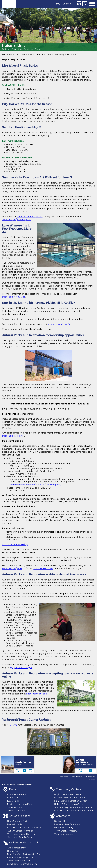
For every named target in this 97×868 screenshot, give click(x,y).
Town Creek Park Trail (19, 861)
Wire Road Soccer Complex (21, 834)
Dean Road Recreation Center (70, 798)
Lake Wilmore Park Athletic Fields (25, 828)
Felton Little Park (16, 824)
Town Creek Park (16, 811)
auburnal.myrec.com (37, 694)
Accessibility (64, 777)
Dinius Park (13, 798)
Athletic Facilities (20, 816)
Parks (13, 789)
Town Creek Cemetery (66, 831)
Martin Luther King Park (20, 804)
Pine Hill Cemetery (64, 828)
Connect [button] (67, 4)
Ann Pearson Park (17, 794)
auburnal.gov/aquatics (14, 297)
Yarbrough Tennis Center (20, 837)
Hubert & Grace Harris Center (69, 804)
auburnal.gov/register (13, 436)
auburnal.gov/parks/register (16, 220)
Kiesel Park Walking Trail (20, 857)
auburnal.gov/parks (12, 568)
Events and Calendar (33, 49)
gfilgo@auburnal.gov (21, 667)
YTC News (12, 725)
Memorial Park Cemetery (67, 824)
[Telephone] (18, 771)
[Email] (24, 771)
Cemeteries (63, 816)
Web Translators (89, 777)
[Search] (85, 4)
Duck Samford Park (17, 821)
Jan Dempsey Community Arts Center (74, 807)
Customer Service (76, 777)
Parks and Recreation (12, 49)
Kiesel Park (13, 801)
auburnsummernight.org (30, 217)
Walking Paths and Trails (24, 843)
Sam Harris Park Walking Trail (23, 864)
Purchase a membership (15, 544)
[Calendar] (79, 4)
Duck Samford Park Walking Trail (24, 854)
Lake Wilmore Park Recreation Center (74, 811)
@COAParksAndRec (43, 568)
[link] (9, 4)
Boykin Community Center (68, 794)
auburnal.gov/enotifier (60, 324)
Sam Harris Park (15, 807)
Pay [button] (58, 4)
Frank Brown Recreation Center (70, 801)
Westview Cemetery (64, 834)
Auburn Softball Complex (20, 831)
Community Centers (68, 789)
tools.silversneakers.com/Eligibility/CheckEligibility (36, 485)
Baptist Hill (60, 821)
